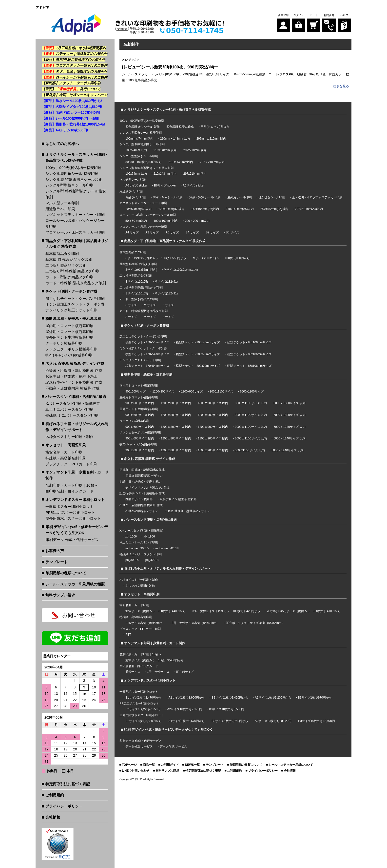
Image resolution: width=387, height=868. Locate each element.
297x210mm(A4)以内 (309, 209)
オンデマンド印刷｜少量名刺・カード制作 (77, 475)
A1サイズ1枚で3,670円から (187, 721)
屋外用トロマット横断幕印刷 (69, 332)
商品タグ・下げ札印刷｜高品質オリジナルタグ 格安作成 (77, 244)
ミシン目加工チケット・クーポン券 (75, 304)
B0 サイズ (232, 232)
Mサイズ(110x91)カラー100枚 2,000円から (221, 258)
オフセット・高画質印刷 (66, 445)
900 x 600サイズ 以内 (140, 403)
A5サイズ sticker (194, 185)
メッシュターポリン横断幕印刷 (71, 349)
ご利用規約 (55, 795)
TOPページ (129, 765)
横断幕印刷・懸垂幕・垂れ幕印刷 (73, 319)
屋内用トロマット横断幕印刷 (69, 326)
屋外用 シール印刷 (240, 197)
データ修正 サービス (140, 746)
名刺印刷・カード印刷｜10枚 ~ (71, 485)
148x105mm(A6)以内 (205, 209)
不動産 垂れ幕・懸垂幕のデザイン (187, 511)
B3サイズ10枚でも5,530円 (227, 709)
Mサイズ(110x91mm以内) (181, 269)
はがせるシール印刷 (272, 197)
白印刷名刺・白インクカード (69, 491)
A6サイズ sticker (136, 185)
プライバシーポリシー (64, 806)
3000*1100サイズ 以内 (250, 450)
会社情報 (53, 817)
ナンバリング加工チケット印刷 (71, 310)
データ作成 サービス (173, 746)
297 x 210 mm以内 (212, 162)
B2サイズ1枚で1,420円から (230, 697)
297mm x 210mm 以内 (211, 138)
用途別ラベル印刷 (60, 209)
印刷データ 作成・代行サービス (72, 540)
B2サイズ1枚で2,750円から (230, 721)
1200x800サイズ (163, 391)
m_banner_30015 (137, 548)
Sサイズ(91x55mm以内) (141, 269)
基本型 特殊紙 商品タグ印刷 (69, 259)
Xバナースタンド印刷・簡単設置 (73, 403)
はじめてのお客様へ (62, 144)
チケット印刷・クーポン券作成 (71, 291)
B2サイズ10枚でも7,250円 (143, 709)
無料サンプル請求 (60, 595)
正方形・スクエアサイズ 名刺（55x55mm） (255, 623)
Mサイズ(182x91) (166, 281)
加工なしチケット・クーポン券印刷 (75, 299)
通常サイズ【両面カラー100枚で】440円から (155, 611)
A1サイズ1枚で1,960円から (187, 697)
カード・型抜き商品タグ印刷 (69, 277)
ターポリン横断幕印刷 (64, 343)
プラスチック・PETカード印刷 (71, 464)
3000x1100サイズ (222, 391)
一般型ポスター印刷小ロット (69, 506)
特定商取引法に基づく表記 (68, 784)
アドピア (137, 779)
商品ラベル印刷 (136, 197)
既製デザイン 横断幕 (139, 499)
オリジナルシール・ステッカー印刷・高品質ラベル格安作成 (77, 157)
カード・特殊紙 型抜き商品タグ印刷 (76, 283)
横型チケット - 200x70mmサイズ (198, 342)
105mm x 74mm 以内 (139, 138)
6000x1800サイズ (252, 391)
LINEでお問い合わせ (136, 770)
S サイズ (131, 305)
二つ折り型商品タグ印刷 (66, 265)
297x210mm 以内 (195, 150)
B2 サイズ (212, 232)
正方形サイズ (185, 672)
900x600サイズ (135, 391)
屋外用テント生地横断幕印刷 (69, 337)
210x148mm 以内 (165, 150)
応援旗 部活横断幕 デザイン (144, 475)
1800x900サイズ (192, 391)
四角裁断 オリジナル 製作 (143, 126)
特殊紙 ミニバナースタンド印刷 (72, 415)
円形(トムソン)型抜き (215, 126)
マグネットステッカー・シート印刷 (75, 215)
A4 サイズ (132, 232)
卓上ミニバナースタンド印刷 (69, 409)
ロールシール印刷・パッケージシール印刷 (75, 223)
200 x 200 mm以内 (197, 221)
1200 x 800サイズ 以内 (176, 403)
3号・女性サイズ (158, 672)
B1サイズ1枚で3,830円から (144, 721)
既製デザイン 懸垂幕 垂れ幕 (178, 499)
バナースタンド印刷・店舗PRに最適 (76, 397)
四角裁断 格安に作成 (180, 126)
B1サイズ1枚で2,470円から (144, 697)
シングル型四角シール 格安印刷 (72, 174)
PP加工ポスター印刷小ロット (70, 512)
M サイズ (150, 305)
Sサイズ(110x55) (137, 281)
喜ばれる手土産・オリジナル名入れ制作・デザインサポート (77, 427)
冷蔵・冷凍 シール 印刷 (205, 197)
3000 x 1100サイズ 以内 (251, 403)
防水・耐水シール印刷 (168, 197)
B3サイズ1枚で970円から (315, 697)
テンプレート (57, 562)
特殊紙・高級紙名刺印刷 (66, 458)
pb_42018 (152, 560)
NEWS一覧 (192, 765)
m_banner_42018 (167, 548)
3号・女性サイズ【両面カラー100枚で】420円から (226, 611)
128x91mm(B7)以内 (171, 209)
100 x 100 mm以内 (166, 221)
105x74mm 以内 (136, 150)
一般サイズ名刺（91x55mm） (145, 623)
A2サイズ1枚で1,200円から (273, 697)
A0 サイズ (172, 232)
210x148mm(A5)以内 (240, 209)
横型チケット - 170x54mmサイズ (147, 342)
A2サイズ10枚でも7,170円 (185, 709)
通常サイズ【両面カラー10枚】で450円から (155, 660)
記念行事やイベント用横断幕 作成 (74, 382)
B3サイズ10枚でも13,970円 (317, 721)
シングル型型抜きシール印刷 (69, 185)
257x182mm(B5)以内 (274, 209)
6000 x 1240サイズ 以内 (289, 426)
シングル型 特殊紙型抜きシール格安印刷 (76, 194)
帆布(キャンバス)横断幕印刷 (69, 355)
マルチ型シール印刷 (62, 203)
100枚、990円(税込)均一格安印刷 (73, 168)
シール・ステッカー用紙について (291, 765)
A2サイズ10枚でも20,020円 (273, 721)
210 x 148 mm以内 (181, 162)
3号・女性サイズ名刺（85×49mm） (195, 623)
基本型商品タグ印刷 (62, 254)
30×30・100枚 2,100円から (144, 162)
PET (128, 634)
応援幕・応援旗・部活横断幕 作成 (74, 370)
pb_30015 (132, 560)
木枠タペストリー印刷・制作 (69, 437)
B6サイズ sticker (165, 185)
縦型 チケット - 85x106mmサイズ (249, 342)
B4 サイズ (192, 232)
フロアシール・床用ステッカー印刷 (75, 232)
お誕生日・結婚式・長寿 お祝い (72, 376)
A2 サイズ (152, 232)
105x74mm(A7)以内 (138, 209)
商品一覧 (149, 765)
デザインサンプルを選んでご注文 (148, 487)
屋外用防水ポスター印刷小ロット (73, 518)
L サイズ (168, 305)
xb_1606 (131, 536)
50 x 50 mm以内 (136, 221)
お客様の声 (55, 551)
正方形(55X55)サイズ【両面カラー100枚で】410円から (304, 611)
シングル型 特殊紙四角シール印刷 (74, 179)
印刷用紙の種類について (66, 573)
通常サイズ (133, 672)
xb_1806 (149, 536)
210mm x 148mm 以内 (175, 138)
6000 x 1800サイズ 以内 (289, 403)
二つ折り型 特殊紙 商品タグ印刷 (72, 271)
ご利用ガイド (170, 765)
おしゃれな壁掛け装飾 (140, 585)
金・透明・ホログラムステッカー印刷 (317, 197)
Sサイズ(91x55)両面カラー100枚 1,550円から (156, 258)
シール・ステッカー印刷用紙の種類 (75, 584)
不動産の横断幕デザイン (142, 511)
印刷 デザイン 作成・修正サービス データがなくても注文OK (77, 530)
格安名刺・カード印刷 (64, 452)
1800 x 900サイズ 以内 (213, 403)
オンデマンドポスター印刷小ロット (75, 500)
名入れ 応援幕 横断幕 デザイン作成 (75, 363)
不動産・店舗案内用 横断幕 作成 (72, 388)
